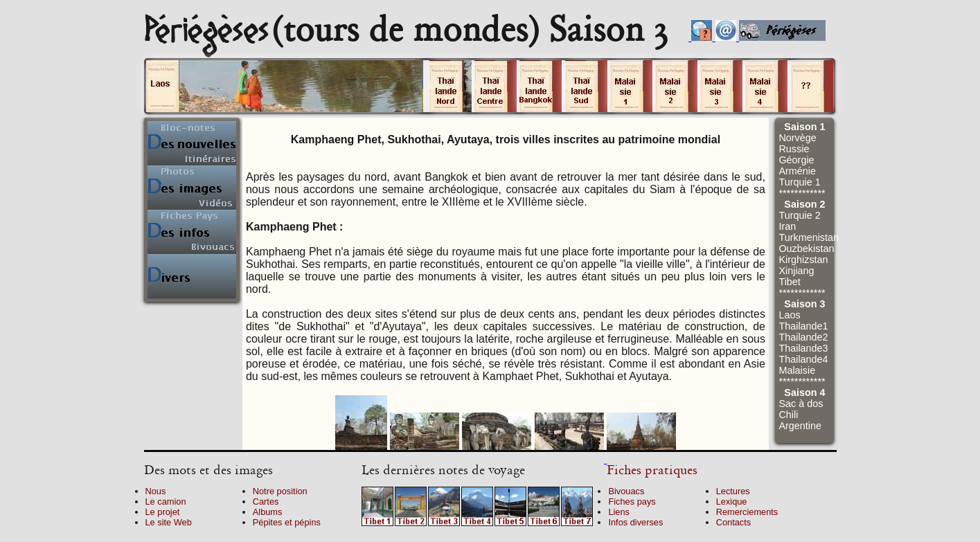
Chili (788, 415)
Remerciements (747, 512)
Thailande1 (803, 326)
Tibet (789, 282)
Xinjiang (796, 271)
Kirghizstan (803, 260)
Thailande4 (803, 359)
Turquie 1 (799, 182)
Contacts (734, 522)
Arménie (797, 171)
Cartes (266, 502)
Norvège (797, 138)
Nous (156, 491)
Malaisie (797, 370)
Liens (619, 512)
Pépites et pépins (287, 522)
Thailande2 (803, 337)
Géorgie (796, 160)
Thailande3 (803, 348)
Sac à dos (801, 404)
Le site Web (169, 522)
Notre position (280, 491)
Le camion (166, 502)
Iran (787, 226)
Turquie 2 (799, 215)
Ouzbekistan (806, 249)
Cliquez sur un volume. (285, 86)
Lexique (732, 502)
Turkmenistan (809, 237)
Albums (268, 512)
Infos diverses (635, 522)
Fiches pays (632, 502)
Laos (789, 315)
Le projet (163, 512)
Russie (794, 149)
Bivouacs (626, 491)
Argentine (800, 426)
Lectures (733, 491)
